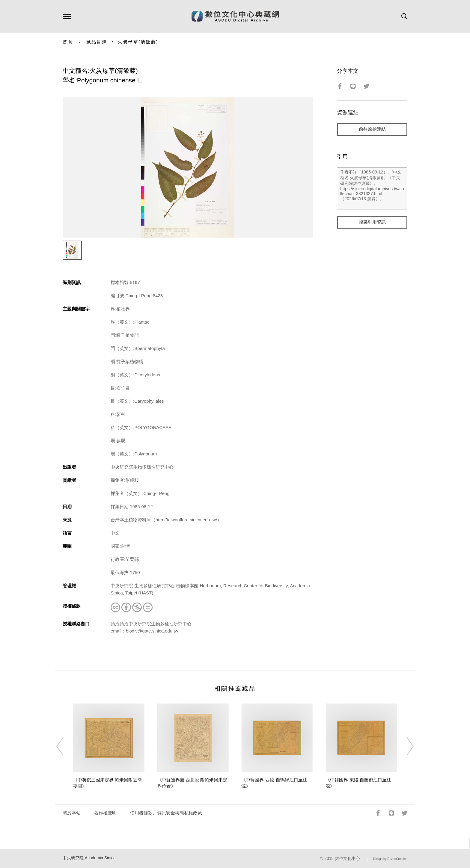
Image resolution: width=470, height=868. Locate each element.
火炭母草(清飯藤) (138, 42)
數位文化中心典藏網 (235, 16)
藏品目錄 (97, 42)
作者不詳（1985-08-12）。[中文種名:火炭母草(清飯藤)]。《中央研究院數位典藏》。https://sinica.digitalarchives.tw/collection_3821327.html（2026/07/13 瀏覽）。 (372, 188)
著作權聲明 (105, 813)
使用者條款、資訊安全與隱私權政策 (166, 813)
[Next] (405, 746)
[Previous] (65, 746)
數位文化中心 (347, 859)
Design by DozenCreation (390, 859)
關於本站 (72, 813)
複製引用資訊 (372, 222)
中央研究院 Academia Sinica (89, 858)
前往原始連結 (372, 129)
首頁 (68, 42)
